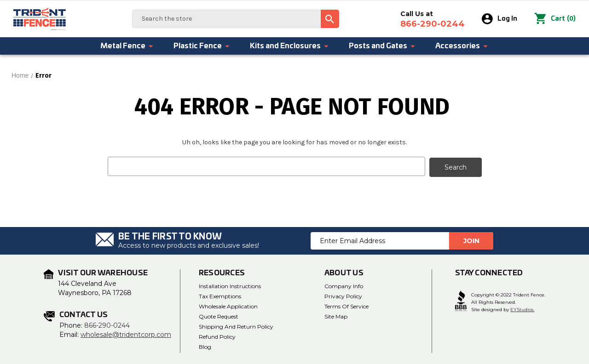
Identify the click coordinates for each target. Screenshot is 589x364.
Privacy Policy (343, 295)
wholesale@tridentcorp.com (126, 334)
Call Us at (433, 19)
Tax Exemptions (220, 295)
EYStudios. (522, 309)
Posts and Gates (382, 46)
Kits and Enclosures (290, 46)
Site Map (336, 316)
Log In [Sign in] (500, 19)
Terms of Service (346, 305)
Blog (205, 346)
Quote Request (219, 316)
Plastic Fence (202, 46)
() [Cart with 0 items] (555, 19)
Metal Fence (127, 46)
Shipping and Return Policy (236, 326)
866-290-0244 (107, 324)
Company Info (344, 285)
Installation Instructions (230, 285)
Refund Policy (217, 336)
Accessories (462, 46)
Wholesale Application (228, 305)
